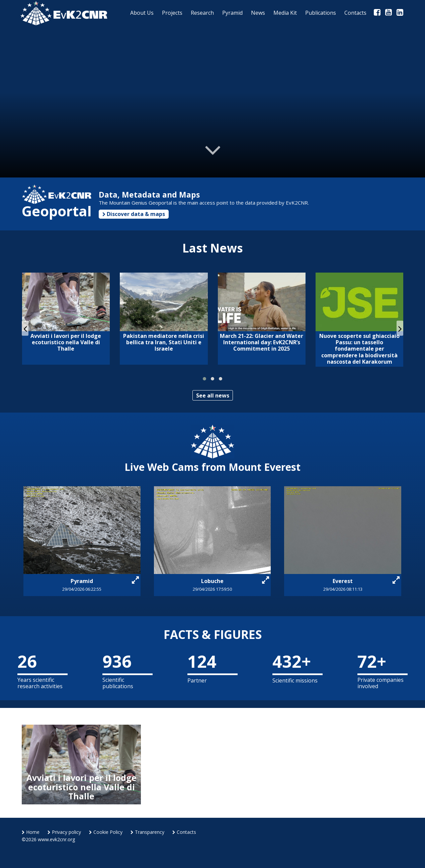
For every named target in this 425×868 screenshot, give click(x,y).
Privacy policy (64, 832)
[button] (204, 379)
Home (31, 832)
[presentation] (25, 328)
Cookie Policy (106, 832)
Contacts (184, 832)
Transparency (147, 832)
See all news (213, 395)
